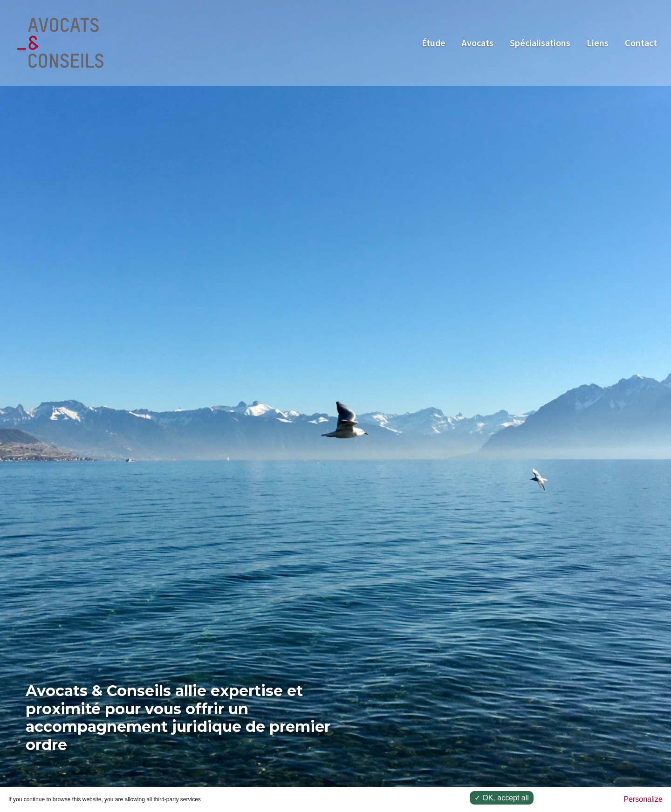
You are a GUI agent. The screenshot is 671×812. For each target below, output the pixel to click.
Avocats (478, 43)
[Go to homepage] (61, 42)
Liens (598, 43)
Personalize (643, 799)
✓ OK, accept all (502, 798)
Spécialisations (540, 43)
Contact (641, 43)
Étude (434, 43)
